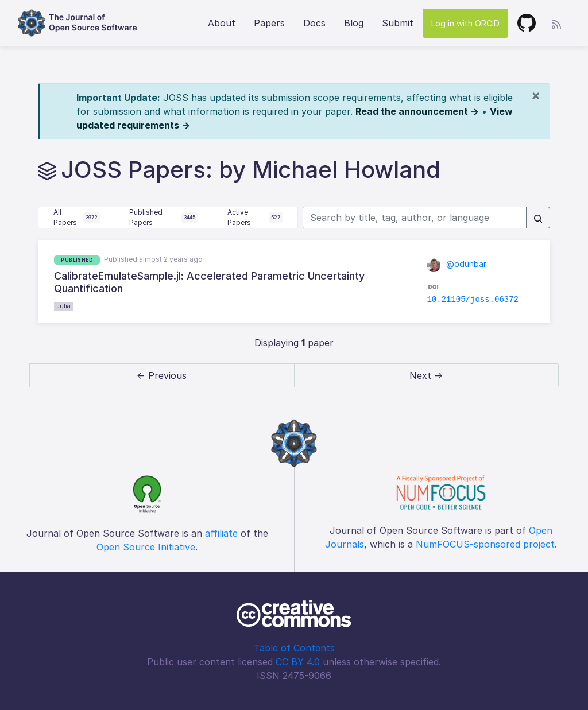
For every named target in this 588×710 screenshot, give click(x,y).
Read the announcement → (417, 111)
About (222, 23)
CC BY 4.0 (298, 662)
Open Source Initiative (146, 547)
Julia (64, 306)
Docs (314, 23)
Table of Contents (294, 648)
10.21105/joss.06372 (473, 300)
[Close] (536, 95)
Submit (398, 23)
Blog (354, 23)
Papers (269, 23)
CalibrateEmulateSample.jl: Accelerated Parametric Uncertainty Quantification (209, 282)
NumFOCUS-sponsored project (485, 544)
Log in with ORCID (465, 23)
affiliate (221, 533)
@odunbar (457, 264)
